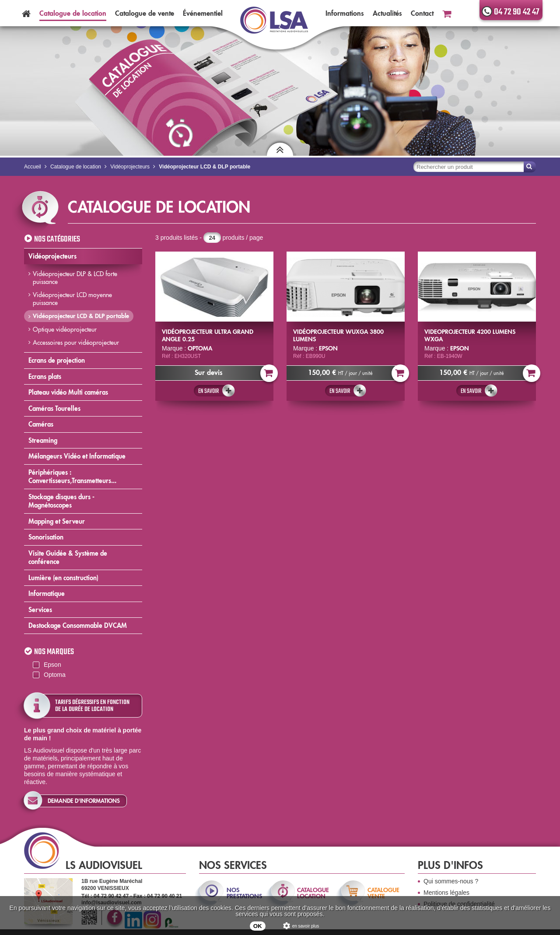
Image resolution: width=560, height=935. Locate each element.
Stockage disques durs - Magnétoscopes (61, 501)
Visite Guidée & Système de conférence (68, 558)
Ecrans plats (45, 376)
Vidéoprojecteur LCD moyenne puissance (72, 299)
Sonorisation (46, 537)
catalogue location (313, 893)
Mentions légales (446, 893)
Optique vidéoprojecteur (65, 329)
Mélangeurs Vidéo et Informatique (77, 456)
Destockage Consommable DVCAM (78, 625)
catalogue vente (383, 893)
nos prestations (244, 893)
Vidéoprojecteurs (52, 256)
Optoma (55, 675)
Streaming (43, 440)
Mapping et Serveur (57, 521)
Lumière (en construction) (63, 578)
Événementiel (203, 13)
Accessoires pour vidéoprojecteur (76, 343)
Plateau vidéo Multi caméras (68, 392)
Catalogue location (73, 13)
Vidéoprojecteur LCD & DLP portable (81, 316)
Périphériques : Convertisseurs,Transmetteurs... (72, 477)
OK (258, 926)
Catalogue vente (145, 13)
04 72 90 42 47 (517, 12)
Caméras (41, 424)
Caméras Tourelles (54, 408)
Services (40, 610)
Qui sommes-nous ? (451, 881)
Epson (52, 665)
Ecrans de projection (57, 360)
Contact (422, 13)
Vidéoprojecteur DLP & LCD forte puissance (75, 278)
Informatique (47, 594)
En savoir (208, 391)
